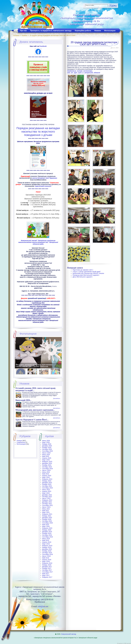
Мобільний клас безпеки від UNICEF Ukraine (88, 273)
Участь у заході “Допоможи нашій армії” (87, 272)
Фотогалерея (110, 31)
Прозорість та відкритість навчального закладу (51, 31)
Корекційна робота (83, 31)
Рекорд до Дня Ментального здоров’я (86, 275)
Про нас (23, 31)
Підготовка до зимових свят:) (83, 270)
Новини (98, 31)
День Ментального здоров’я (82, 277)
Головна (16, 35)
